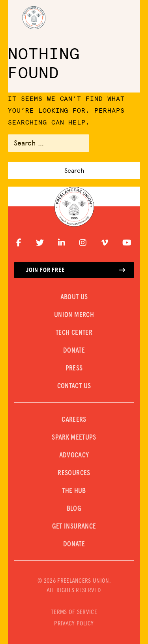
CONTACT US (74, 386)
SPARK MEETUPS (74, 438)
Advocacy (74, 455)
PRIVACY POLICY (74, 623)
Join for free (76, 270)
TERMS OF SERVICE (74, 612)
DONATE (74, 351)
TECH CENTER (74, 333)
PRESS (74, 368)
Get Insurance (74, 527)
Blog (74, 509)
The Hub (74, 491)
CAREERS (74, 420)
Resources (74, 473)
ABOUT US (74, 297)
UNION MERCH (74, 315)
